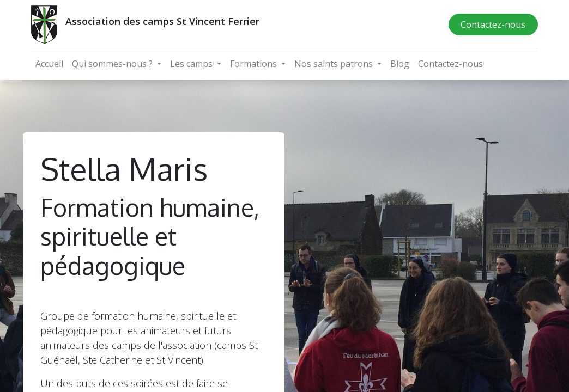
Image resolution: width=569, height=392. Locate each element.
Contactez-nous (493, 24)
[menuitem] (49, 64)
